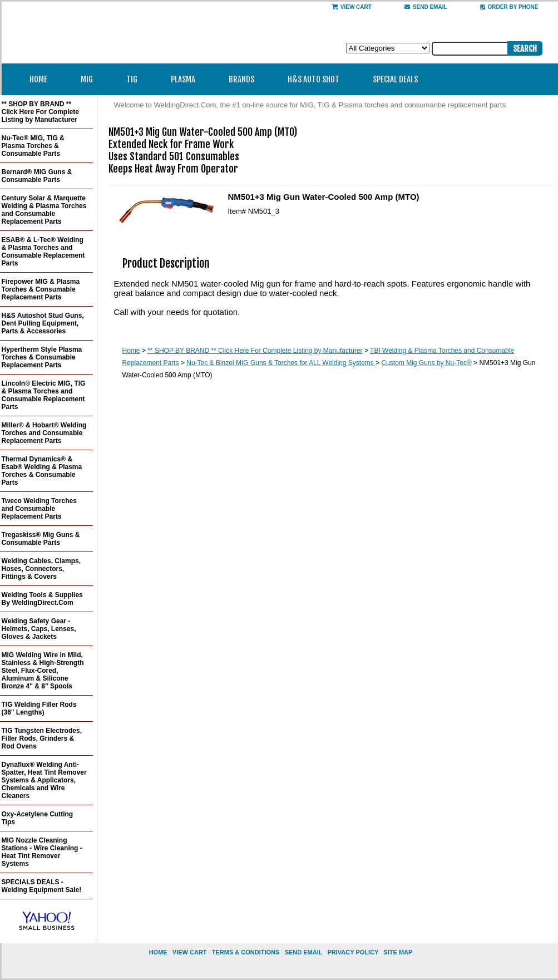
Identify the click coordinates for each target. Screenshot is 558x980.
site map (398, 952)
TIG (135, 79)
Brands (245, 79)
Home (38, 79)
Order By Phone (509, 7)
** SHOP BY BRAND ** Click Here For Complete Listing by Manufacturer (255, 351)
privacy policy (353, 952)
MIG (90, 79)
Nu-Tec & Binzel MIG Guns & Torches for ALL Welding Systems (281, 363)
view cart (190, 952)
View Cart (352, 7)
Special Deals (395, 79)
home (158, 952)
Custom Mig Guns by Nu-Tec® (427, 363)
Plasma (187, 79)
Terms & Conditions (246, 952)
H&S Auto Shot (313, 79)
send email (426, 7)
